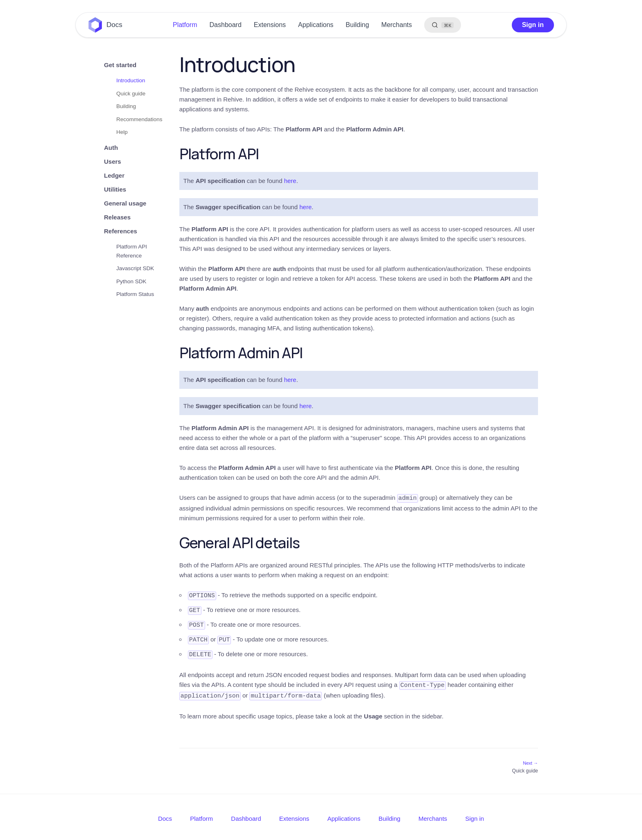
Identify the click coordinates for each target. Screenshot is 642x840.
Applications (316, 25)
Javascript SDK (135, 268)
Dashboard (226, 25)
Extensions (270, 25)
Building (357, 25)
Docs (114, 25)
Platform (185, 25)
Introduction (131, 80)
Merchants (397, 25)
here (290, 181)
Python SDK (131, 281)
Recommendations (139, 119)
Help (122, 132)
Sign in (533, 25)
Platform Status (135, 294)
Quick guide (131, 94)
